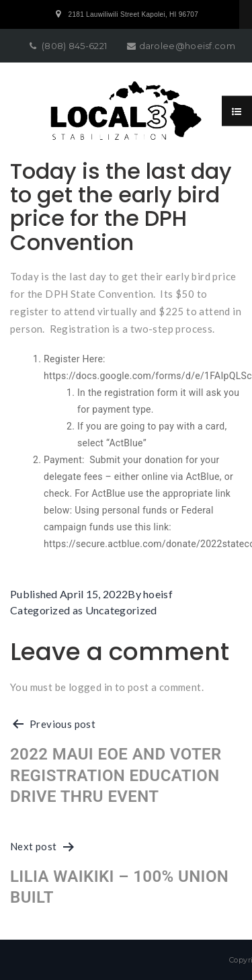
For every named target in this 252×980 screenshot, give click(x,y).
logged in (91, 687)
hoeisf (158, 594)
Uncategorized (121, 610)
